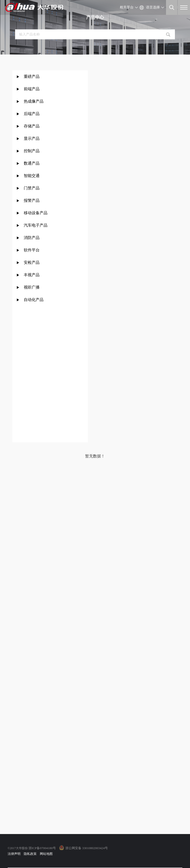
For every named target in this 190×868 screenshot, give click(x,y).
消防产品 (32, 238)
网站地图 (46, 854)
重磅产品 (32, 76)
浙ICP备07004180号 (42, 848)
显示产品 (32, 138)
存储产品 (32, 126)
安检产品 (32, 262)
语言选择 (153, 7)
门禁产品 (32, 188)
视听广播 (32, 287)
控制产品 (32, 151)
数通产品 (32, 163)
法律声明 (14, 854)
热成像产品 (34, 101)
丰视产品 (32, 275)
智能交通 (32, 176)
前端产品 (32, 89)
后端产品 (32, 114)
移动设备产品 (36, 213)
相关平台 (127, 7)
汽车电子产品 (36, 225)
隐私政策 (30, 854)
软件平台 (32, 250)
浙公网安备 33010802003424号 (87, 848)
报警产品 (32, 200)
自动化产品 (34, 300)
